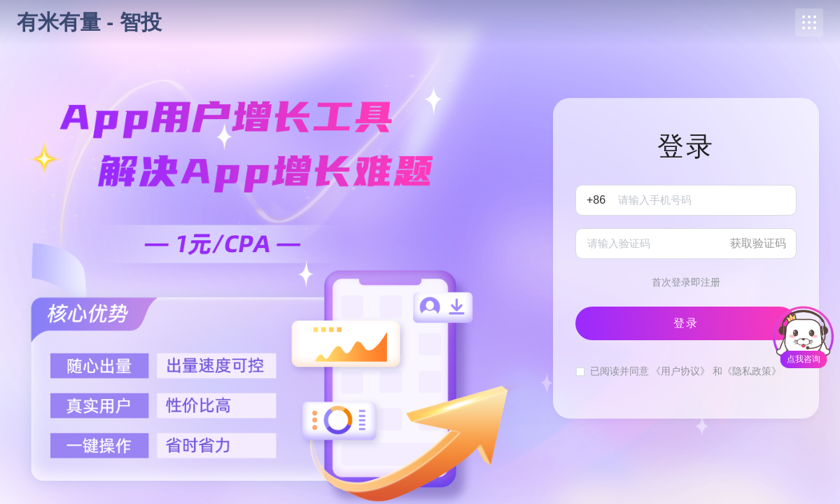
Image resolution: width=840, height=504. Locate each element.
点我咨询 (804, 359)
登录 (686, 323)
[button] (809, 22)
